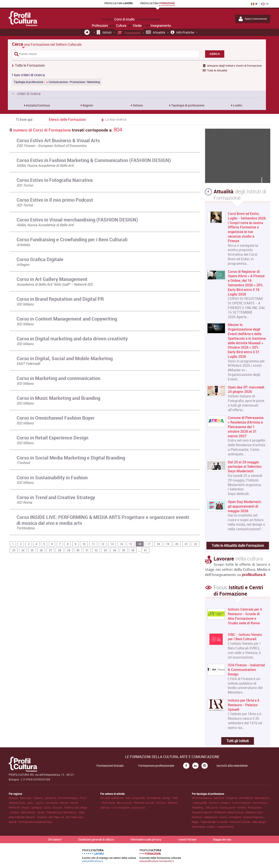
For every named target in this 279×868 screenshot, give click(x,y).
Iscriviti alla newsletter (232, 766)
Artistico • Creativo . (220, 803)
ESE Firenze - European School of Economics (51, 146)
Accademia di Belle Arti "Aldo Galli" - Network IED (55, 284)
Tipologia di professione (187, 105)
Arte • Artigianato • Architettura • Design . (149, 798)
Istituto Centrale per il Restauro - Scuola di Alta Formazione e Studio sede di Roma (245, 616)
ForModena (26, 528)
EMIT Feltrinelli (28, 364)
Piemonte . (15, 807)
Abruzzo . (14, 798)
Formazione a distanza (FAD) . (36, 822)
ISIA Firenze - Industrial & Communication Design (246, 670)
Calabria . (39, 798)
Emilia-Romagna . (69, 798)
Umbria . (15, 812)
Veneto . (42, 812)
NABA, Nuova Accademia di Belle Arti (45, 165)
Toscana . (58, 807)
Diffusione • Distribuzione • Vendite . (227, 807)
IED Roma (24, 502)
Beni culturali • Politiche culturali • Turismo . (142, 803)
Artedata (23, 245)
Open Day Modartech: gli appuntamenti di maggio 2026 (245, 506)
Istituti (104, 32)
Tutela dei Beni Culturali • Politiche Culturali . (226, 822)
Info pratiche (182, 32)
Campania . (51, 798)
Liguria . (40, 803)
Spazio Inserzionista (253, 19)
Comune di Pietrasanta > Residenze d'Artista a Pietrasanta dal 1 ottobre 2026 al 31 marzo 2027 (246, 427)
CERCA (215, 54)
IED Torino (25, 185)
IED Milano (25, 304)
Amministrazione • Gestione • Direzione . (215, 798)
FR (265, 4)
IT (254, 4)
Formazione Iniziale (110, 766)
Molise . (75, 803)
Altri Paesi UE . (57, 817)
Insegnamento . (226, 827)
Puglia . (26, 807)
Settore (137, 105)
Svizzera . (43, 817)
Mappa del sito (222, 839)
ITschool (23, 463)
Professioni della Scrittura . (230, 812)
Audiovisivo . (139, 807)
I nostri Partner (187, 839)
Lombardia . (52, 803)
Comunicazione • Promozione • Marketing (73, 82)
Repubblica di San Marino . (63, 812)
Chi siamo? (55, 839)
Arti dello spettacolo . (113, 798)
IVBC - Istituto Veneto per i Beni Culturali (245, 637)
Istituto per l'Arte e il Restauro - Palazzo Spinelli (243, 705)
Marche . (65, 803)
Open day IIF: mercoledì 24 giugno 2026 (246, 390)
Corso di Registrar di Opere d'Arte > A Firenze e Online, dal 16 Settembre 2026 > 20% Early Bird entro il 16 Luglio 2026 (246, 283)
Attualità (156, 32)
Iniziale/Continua (38, 105)
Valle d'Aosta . (29, 812)
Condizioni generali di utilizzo (96, 839)
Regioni (88, 105)
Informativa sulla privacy (146, 839)
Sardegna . (37, 807)
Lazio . (31, 803)
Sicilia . (48, 807)
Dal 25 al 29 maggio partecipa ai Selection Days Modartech (245, 467)
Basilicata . (27, 798)
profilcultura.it (254, 575)
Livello (237, 105)
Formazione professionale (156, 766)
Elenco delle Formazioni (67, 120)
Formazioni (129, 33)
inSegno (23, 265)
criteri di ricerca (26, 93)
